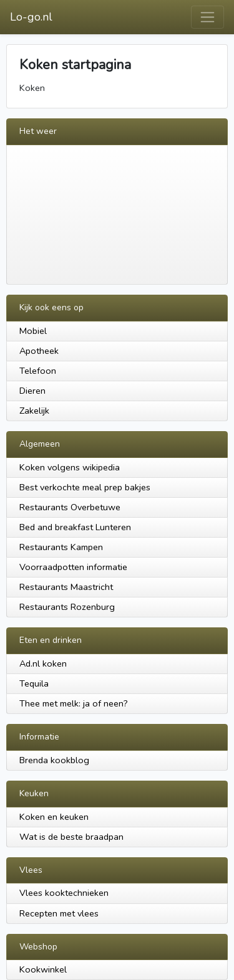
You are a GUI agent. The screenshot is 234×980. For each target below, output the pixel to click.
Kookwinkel (43, 969)
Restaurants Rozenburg (67, 607)
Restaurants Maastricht (66, 587)
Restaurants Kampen (61, 547)
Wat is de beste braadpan (71, 837)
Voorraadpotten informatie (73, 567)
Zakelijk (34, 411)
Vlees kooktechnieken (64, 893)
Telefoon (38, 371)
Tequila (34, 683)
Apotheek (39, 351)
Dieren (32, 391)
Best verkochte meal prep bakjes (85, 487)
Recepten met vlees (59, 913)
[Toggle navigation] (207, 17)
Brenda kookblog (54, 760)
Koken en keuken (54, 817)
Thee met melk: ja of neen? (74, 703)
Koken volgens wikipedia (70, 467)
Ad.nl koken (43, 664)
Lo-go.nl (31, 17)
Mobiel (33, 331)
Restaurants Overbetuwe (70, 507)
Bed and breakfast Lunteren (75, 527)
